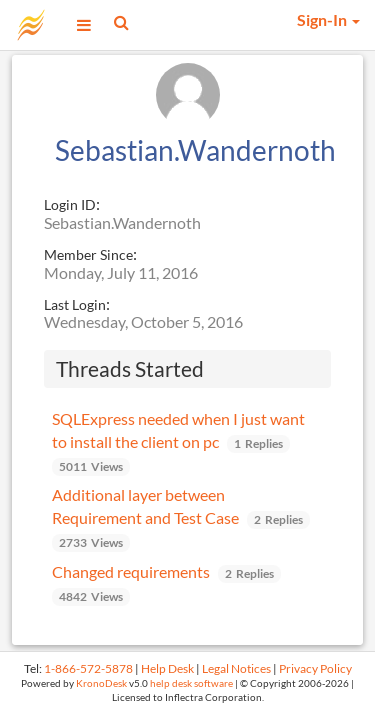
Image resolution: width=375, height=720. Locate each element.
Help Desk (167, 668)
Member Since (88, 254)
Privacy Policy (315, 668)
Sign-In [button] (328, 19)
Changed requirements (131, 571)
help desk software (191, 683)
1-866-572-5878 (88, 668)
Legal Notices (236, 668)
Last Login (75, 304)
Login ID (70, 204)
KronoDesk (101, 683)
